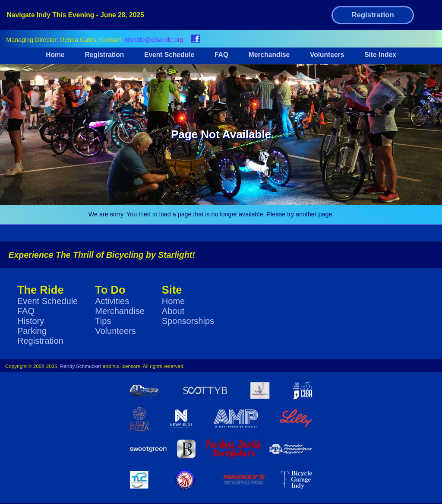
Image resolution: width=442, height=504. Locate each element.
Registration (373, 15)
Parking (32, 331)
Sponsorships (188, 321)
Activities (112, 301)
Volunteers (327, 55)
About (173, 311)
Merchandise (269, 55)
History (31, 321)
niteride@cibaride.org (154, 40)
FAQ (221, 55)
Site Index (380, 55)
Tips (103, 321)
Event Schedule (169, 55)
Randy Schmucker (81, 366)
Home (55, 55)
